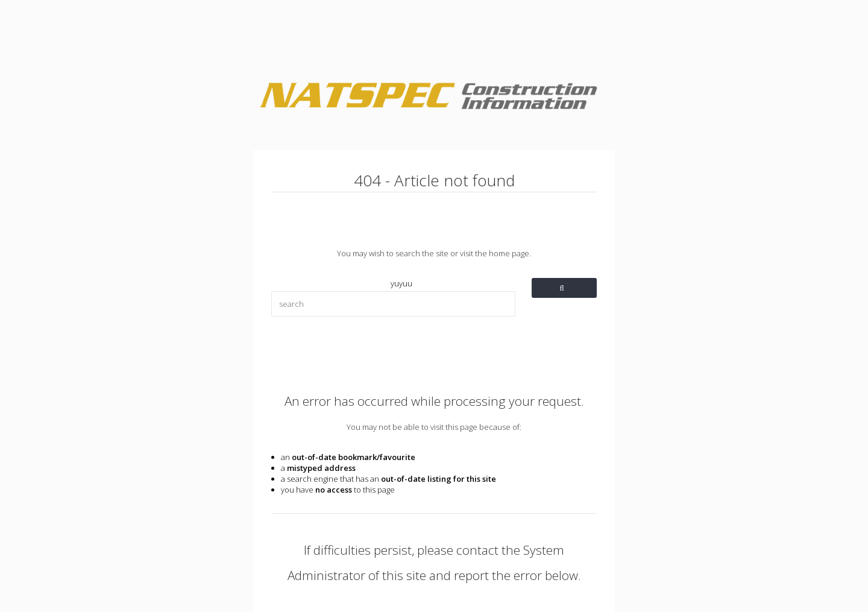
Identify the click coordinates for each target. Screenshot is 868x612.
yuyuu (401, 283)
